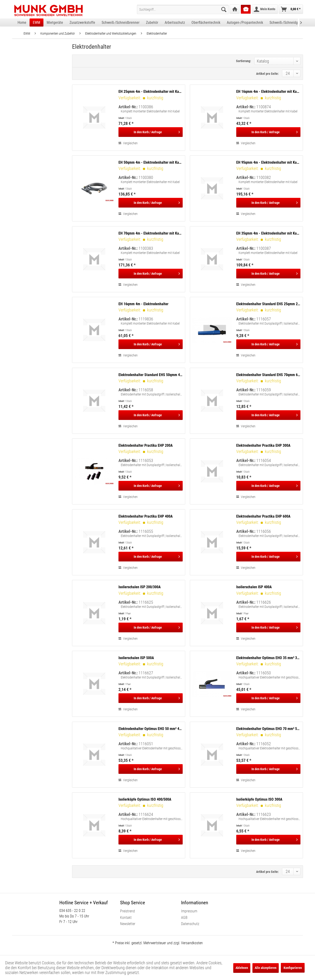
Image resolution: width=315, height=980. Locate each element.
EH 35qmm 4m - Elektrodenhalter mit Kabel (268, 233)
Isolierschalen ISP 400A (254, 587)
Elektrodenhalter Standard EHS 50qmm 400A (151, 375)
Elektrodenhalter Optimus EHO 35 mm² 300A (268, 658)
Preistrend (127, 911)
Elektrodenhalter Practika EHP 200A (146, 445)
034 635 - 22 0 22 (72, 911)
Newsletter (128, 924)
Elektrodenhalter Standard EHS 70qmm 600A (268, 375)
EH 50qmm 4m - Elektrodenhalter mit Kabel (151, 162)
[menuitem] (183, 9)
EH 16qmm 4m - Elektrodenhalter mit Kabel (268, 92)
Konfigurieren (293, 968)
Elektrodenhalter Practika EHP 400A (146, 516)
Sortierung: (244, 61)
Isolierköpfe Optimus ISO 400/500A (145, 799)
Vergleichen (128, 143)
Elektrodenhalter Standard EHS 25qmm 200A (268, 304)
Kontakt (126, 918)
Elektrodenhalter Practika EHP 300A (263, 445)
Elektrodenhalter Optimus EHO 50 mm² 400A (151, 729)
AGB (184, 918)
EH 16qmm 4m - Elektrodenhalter (143, 304)
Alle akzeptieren (266, 968)
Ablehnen (242, 968)
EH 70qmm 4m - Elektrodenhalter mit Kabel (151, 233)
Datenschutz (190, 924)
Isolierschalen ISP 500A (136, 658)
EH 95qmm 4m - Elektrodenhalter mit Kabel (268, 162)
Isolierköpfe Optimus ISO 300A (259, 799)
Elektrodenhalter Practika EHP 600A (263, 516)
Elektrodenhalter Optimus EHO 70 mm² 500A (268, 729)
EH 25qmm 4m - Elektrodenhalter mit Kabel (151, 92)
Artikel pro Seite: (267, 74)
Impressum (189, 911)
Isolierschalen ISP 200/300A (140, 587)
